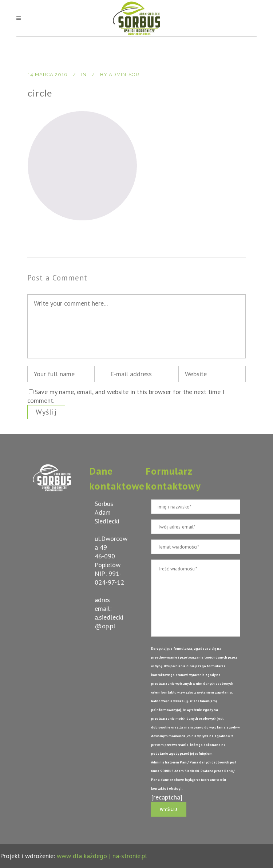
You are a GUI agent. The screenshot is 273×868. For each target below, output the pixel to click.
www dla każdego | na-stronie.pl (102, 856)
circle (40, 93)
